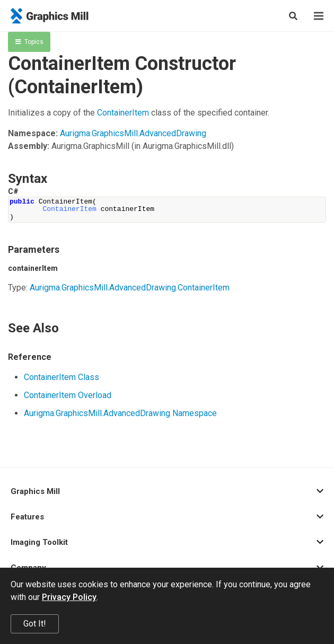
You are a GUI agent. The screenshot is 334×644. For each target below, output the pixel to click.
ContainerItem (123, 113)
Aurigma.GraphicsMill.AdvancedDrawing (133, 133)
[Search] (293, 16)
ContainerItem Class (61, 377)
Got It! (35, 624)
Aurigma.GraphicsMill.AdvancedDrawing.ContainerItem (130, 288)
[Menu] (319, 16)
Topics (29, 42)
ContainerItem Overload (68, 395)
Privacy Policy (69, 597)
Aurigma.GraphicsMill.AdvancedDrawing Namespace (120, 413)
